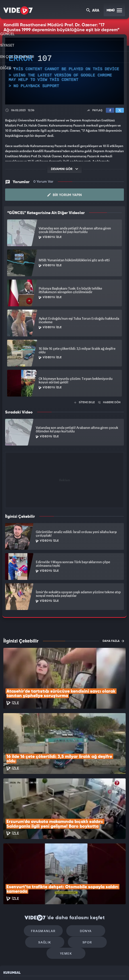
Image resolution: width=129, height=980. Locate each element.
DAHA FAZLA (113, 640)
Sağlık (102, 873)
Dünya (64, 873)
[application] (64, 71)
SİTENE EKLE (84, 402)
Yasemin (111, 969)
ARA (93, 11)
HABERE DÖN (109, 402)
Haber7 (85, 969)
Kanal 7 (13, 969)
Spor (47, 886)
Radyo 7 (30, 969)
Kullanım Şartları (15, 914)
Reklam (9, 924)
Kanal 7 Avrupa (46, 969)
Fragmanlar (27, 873)
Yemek (85, 886)
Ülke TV (62, 969)
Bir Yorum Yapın (65, 195)
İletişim (9, 934)
